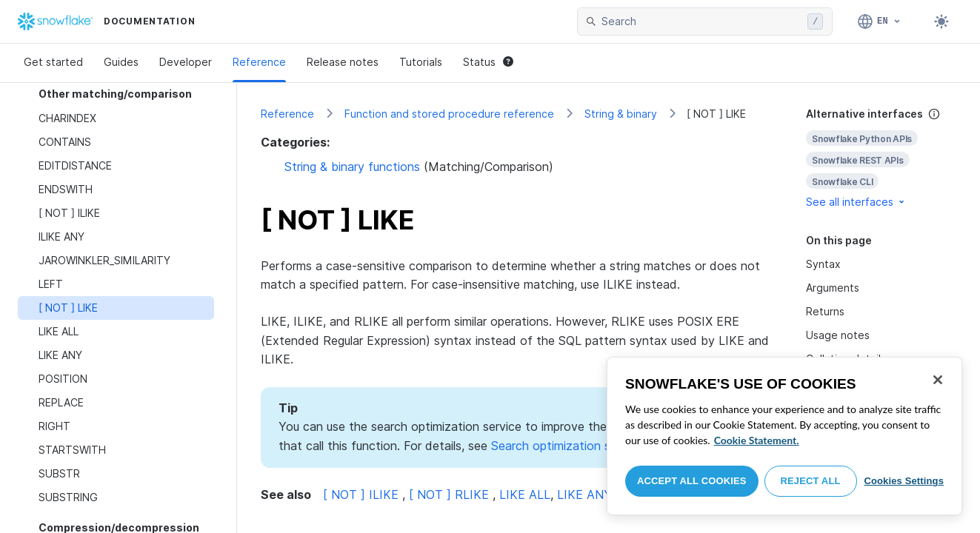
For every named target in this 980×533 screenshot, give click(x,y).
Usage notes (838, 335)
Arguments (833, 288)
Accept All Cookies (692, 481)
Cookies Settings (904, 481)
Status (488, 62)
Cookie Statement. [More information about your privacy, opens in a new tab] (757, 440)
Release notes (343, 62)
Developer (186, 62)
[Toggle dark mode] (941, 21)
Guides (121, 62)
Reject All (811, 481)
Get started (53, 62)
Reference (259, 62)
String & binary (621, 114)
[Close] (938, 380)
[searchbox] (701, 21)
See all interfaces (856, 202)
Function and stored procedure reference (449, 114)
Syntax (823, 264)
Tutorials (421, 62)
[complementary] (881, 158)
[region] (784, 436)
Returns (825, 311)
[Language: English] (880, 21)
